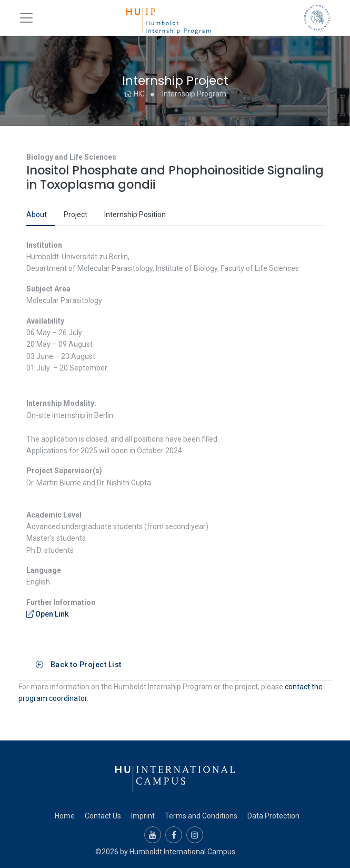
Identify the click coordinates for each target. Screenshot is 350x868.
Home (65, 816)
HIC (134, 94)
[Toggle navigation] (26, 18)
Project (76, 214)
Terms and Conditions (201, 816)
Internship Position (135, 214)
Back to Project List (79, 665)
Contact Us (103, 816)
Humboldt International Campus (182, 852)
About (37, 214)
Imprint (143, 816)
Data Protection (273, 816)
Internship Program (194, 94)
